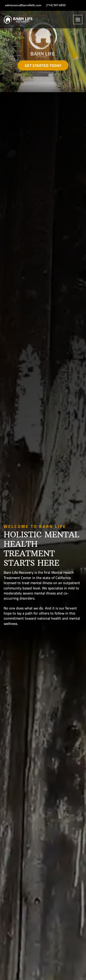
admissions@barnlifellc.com (23, 5)
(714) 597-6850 (56, 5)
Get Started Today (43, 65)
